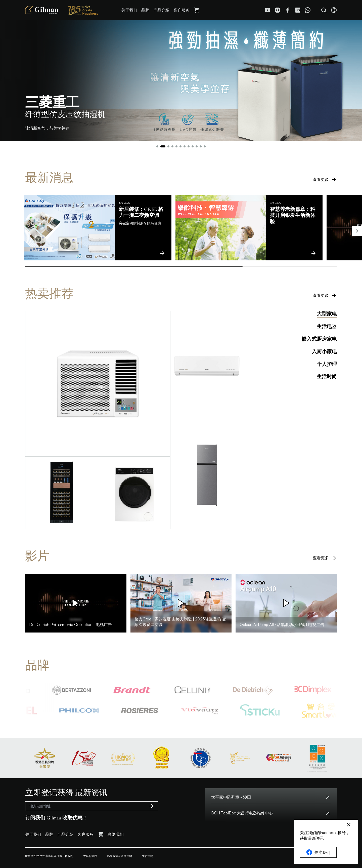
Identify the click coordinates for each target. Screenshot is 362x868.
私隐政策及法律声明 (120, 856)
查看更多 (325, 179)
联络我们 (116, 834)
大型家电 (327, 314)
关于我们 (129, 10)
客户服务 (182, 10)
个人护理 (327, 364)
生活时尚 (327, 377)
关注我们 (318, 852)
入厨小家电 (324, 352)
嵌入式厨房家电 (319, 339)
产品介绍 (161, 10)
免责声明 (148, 856)
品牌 (145, 10)
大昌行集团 (90, 856)
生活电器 (327, 327)
